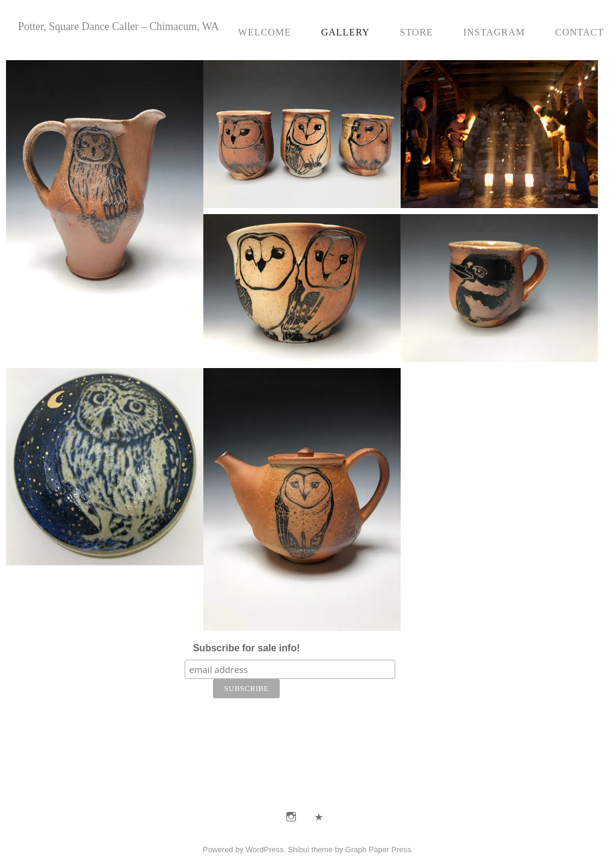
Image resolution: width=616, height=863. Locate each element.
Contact (580, 32)
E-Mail (319, 817)
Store (416, 32)
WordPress (264, 849)
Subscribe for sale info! (247, 648)
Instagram (494, 32)
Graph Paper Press (378, 849)
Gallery (346, 32)
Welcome (265, 32)
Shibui (298, 849)
